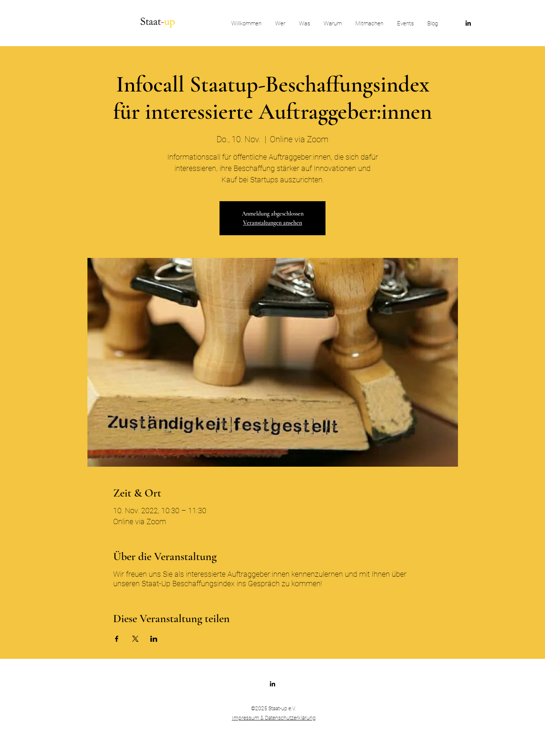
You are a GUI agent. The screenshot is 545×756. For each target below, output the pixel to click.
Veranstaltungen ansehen (272, 223)
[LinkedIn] (468, 23)
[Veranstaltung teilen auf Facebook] (117, 639)
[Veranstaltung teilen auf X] (135, 639)
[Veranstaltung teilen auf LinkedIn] (154, 639)
